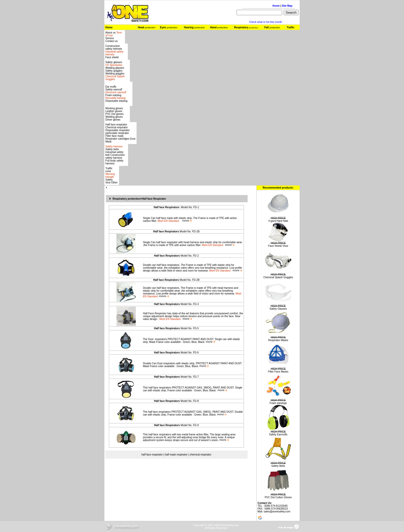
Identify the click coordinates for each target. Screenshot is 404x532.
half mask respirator (176, 455)
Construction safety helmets (114, 47)
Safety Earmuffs (278, 434)
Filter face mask (115, 136)
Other (114, 183)
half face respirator (167, 242)
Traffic (291, 27)
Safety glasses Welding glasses (115, 65)
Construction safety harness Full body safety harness (115, 159)
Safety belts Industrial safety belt (114, 152)
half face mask (164, 218)
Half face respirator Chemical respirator (117, 126)
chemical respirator (200, 455)
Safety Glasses (278, 309)
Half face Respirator (154, 199)
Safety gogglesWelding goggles (115, 75)
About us (111, 33)
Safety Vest (109, 181)
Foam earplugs (278, 403)
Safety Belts (278, 466)
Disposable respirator (118, 130)
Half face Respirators (166, 207)
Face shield (112, 57)
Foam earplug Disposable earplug (116, 98)
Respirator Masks (278, 340)
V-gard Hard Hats (278, 221)
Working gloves (114, 108)
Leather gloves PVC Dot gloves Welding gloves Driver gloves (115, 115)
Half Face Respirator (155, 313)
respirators (161, 339)
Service (110, 38)
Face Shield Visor (278, 246)
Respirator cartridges (117, 139)
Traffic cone (109, 170)
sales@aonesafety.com (277, 512)
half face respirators (168, 265)
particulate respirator (117, 133)
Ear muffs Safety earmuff (116, 90)
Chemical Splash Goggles (278, 277)
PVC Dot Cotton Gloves (278, 497)
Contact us (112, 41)
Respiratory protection (126, 199)
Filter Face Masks (278, 372)
